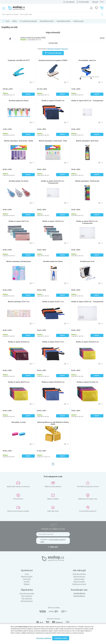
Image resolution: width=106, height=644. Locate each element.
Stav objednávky (27, 596)
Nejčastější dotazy (27, 601)
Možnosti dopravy (79, 577)
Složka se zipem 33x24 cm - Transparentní (87, 302)
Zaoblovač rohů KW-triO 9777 (19, 60)
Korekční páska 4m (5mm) (53, 261)
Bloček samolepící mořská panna (19, 261)
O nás (27, 574)
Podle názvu (64, 49)
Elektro (15, 21)
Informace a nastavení (44, 638)
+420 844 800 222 (79, 593)
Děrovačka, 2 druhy (19, 422)
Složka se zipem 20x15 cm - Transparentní (87, 101)
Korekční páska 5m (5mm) (19, 101)
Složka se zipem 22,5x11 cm (53, 302)
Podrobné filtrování (53, 53)
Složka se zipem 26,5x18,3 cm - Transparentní (53, 182)
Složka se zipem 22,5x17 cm (53, 342)
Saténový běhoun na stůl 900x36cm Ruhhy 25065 (53, 423)
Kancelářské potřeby (47, 21)
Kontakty (27, 582)
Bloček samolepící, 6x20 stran (87, 141)
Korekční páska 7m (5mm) (19, 181)
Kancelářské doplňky (64, 21)
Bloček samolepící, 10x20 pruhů (87, 181)
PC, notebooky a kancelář (28, 21)
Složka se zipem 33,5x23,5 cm (87, 342)
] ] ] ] (102, 2)
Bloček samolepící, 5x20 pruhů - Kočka (19, 141)
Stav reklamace (27, 599)
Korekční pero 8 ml (87, 261)
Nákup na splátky (79, 582)
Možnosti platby (79, 579)
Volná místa (27, 579)
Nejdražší (57, 49)
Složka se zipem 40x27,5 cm (19, 382)
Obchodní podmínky (79, 574)
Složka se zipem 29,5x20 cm (19, 342)
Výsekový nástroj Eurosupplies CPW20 (53, 60)
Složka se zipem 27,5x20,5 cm (53, 101)
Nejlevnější (51, 49)
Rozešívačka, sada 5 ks (87, 60)
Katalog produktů (27, 577)
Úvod (7, 21)
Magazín (27, 584)
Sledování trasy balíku (27, 593)
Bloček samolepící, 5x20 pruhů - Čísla (53, 141)
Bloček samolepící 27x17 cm (19, 302)
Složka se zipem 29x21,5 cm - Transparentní (87, 222)
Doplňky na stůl (78, 21)
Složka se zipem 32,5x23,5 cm (53, 382)
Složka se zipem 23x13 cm (19, 221)
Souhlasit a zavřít (61, 638)
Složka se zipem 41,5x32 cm (87, 382)
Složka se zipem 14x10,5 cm (53, 221)
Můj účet (95, 2)
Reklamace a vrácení (79, 584)
